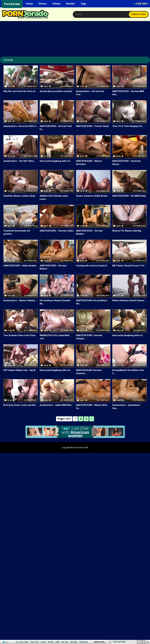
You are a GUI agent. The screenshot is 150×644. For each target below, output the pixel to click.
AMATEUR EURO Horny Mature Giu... (92, 302)
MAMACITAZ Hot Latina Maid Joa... (55, 337)
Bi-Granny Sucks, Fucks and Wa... (20, 405)
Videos (56, 4)
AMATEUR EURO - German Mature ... (53, 267)
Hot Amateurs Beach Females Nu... (55, 302)
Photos (43, 4)
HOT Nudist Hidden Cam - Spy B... (20, 370)
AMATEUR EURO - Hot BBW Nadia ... (129, 197)
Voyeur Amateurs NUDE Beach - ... (92, 197)
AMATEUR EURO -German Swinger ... (89, 337)
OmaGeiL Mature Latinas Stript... (20, 196)
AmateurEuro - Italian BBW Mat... (56, 405)
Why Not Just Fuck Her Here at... (20, 91)
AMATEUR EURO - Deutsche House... (126, 163)
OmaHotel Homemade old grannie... (17, 232)
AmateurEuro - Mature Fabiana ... (20, 300)
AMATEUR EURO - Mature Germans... (89, 163)
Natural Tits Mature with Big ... (128, 231)
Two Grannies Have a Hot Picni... (20, 335)
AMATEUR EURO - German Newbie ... (89, 232)
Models (70, 4)
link (148, 601)
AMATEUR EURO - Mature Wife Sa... (92, 407)
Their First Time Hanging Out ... (128, 126)
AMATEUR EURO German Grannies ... (89, 372)
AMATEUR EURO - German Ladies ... (57, 232)
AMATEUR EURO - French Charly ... (92, 128)
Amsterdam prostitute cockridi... (56, 91)
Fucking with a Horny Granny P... (92, 266)
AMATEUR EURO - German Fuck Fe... (56, 128)
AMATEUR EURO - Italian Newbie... (21, 266)
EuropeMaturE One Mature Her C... (128, 372)
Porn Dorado (12, 4)
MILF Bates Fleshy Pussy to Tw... (129, 266)
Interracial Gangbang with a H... (56, 161)
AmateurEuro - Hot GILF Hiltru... (19, 161)
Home (29, 4)
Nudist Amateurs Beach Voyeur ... (129, 300)
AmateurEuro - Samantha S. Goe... (126, 407)
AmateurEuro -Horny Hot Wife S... (21, 126)
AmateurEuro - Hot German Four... (90, 93)
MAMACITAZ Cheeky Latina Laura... (54, 197)
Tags (83, 4)
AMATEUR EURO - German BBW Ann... (128, 93)
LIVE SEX (141, 4)
